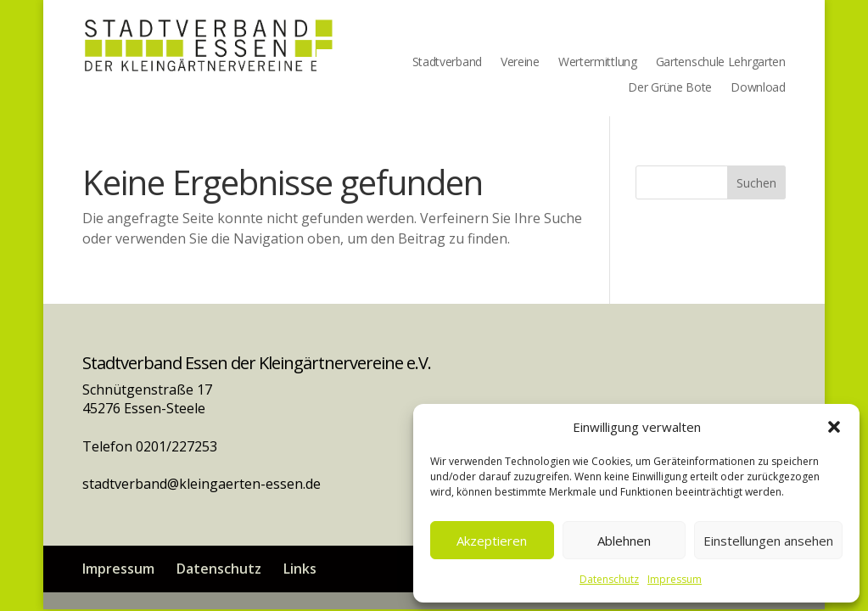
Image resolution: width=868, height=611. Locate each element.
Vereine (520, 63)
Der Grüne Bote (670, 88)
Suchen (756, 183)
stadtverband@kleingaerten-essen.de (202, 484)
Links (300, 569)
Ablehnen (624, 541)
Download (758, 88)
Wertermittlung (598, 63)
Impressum (675, 579)
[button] (834, 427)
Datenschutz (609, 579)
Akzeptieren (492, 541)
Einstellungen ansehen (768, 541)
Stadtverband (447, 63)
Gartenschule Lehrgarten (721, 63)
